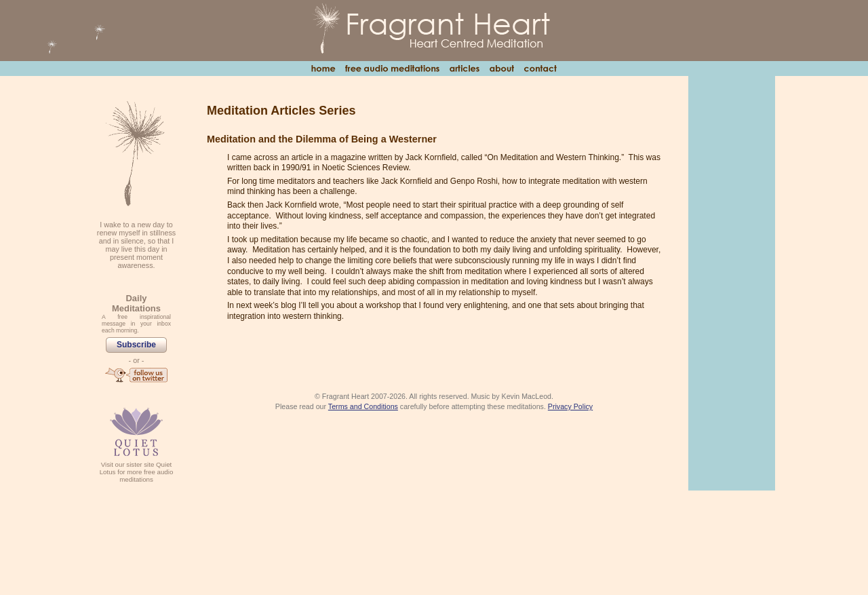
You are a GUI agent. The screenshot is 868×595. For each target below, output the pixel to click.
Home (323, 69)
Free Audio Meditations (392, 69)
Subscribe (136, 345)
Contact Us (540, 69)
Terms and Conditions (363, 406)
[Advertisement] (732, 282)
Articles (464, 69)
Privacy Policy (570, 406)
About (501, 69)
